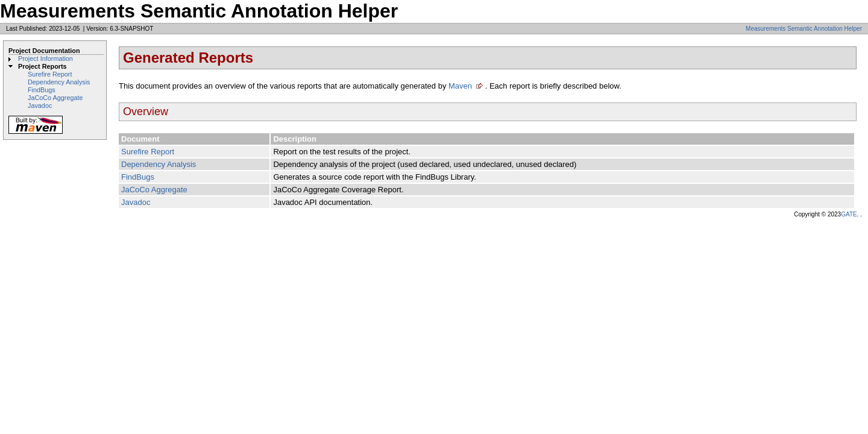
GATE (849, 214)
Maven (460, 86)
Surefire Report (50, 74)
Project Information (46, 58)
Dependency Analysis (59, 82)
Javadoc (40, 105)
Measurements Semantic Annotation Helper (804, 29)
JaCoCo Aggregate (55, 98)
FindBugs (42, 90)
